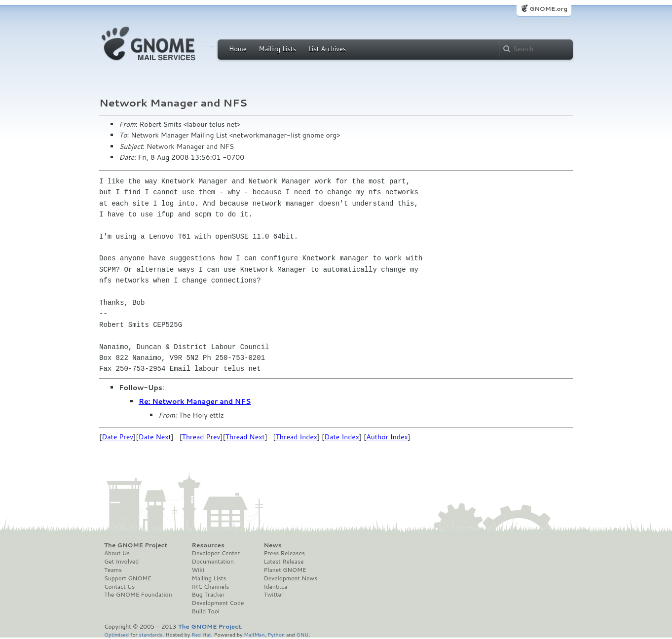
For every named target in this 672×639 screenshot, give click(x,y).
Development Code (218, 603)
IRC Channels (211, 587)
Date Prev (117, 437)
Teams (113, 570)
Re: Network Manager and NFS (195, 401)
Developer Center (216, 553)
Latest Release (283, 562)
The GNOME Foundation (138, 595)
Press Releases (284, 553)
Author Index (387, 437)
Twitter (273, 595)
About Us (117, 553)
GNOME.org (548, 9)
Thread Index (297, 437)
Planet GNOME (285, 570)
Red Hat (201, 634)
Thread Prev (201, 437)
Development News (290, 578)
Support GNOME (128, 578)
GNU (303, 634)
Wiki (198, 570)
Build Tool (206, 611)
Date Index (342, 437)
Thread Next (245, 437)
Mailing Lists (277, 49)
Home (238, 49)
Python (276, 634)
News (272, 545)
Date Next (154, 437)
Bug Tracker (208, 595)
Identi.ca (275, 587)
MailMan (254, 634)
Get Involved (121, 562)
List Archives (327, 49)
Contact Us (119, 587)
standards (150, 634)
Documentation (213, 562)
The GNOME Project (136, 545)
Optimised (116, 634)
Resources (208, 545)
